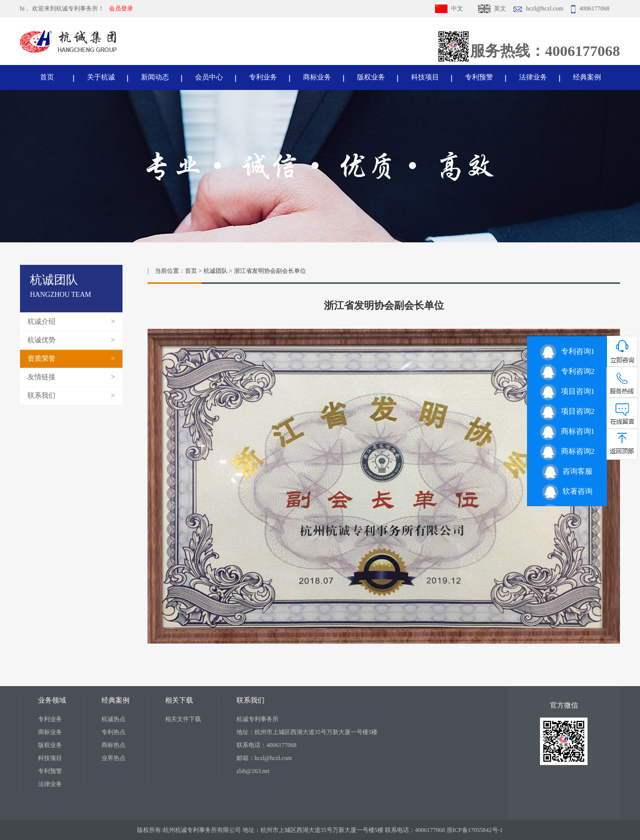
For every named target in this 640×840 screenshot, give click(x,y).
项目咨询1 (567, 391)
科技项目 (425, 77)
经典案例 (587, 77)
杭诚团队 (215, 271)
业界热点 (113, 758)
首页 (47, 77)
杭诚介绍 (41, 322)
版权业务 (371, 77)
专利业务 (263, 77)
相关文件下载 (183, 719)
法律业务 (533, 77)
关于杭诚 (101, 77)
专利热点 (113, 732)
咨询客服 (567, 471)
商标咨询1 (567, 431)
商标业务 (317, 77)
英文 (500, 8)
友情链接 (41, 377)
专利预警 (479, 77)
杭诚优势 (41, 340)
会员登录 (121, 8)
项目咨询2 (567, 411)
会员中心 (209, 77)
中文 (457, 8)
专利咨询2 (567, 371)
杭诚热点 (113, 719)
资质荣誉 (41, 359)
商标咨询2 (567, 451)
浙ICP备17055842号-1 (475, 830)
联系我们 (41, 396)
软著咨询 (567, 491)
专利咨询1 (567, 351)
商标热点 (113, 745)
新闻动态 (155, 77)
